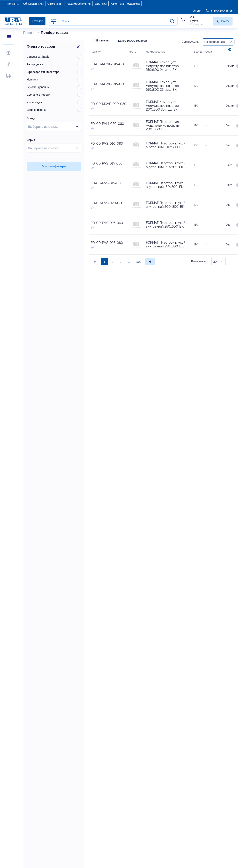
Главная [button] (29, 33)
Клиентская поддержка (125, 4)
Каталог (37, 21)
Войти (223, 21)
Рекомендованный (39, 87)
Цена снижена (36, 110)
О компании (55, 4)
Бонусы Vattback (38, 57)
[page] (150, 262)
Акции (197, 11)
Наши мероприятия (78, 4)
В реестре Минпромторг (43, 72)
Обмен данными (33, 4)
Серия (31, 140)
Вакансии (101, 4)
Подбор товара (54, 33)
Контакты (13, 4)
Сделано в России (38, 95)
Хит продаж (35, 102)
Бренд (31, 118)
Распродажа (35, 64)
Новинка (32, 80)
